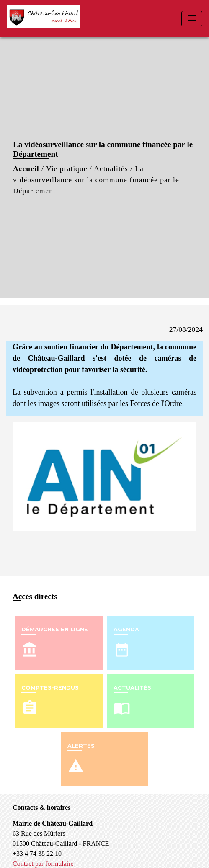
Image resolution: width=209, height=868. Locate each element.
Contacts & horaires (41, 807)
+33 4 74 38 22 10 (37, 854)
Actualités (111, 168)
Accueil (26, 168)
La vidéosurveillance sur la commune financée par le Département (96, 180)
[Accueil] (44, 19)
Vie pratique (67, 168)
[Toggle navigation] (192, 19)
